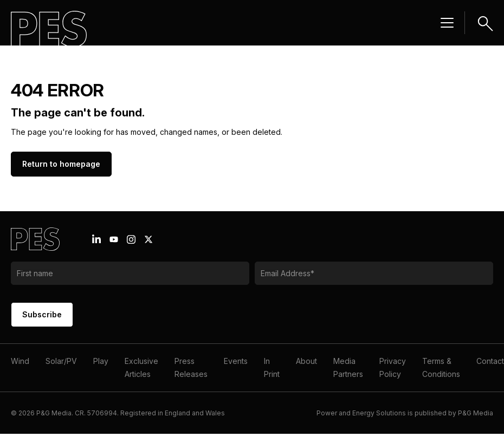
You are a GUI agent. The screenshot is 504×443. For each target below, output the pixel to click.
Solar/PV (61, 361)
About (306, 361)
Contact (490, 361)
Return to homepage (61, 164)
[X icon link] (148, 239)
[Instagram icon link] (131, 239)
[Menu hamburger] (447, 23)
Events (236, 361)
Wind (20, 361)
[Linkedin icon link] (96, 239)
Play (101, 361)
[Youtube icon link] (114, 239)
